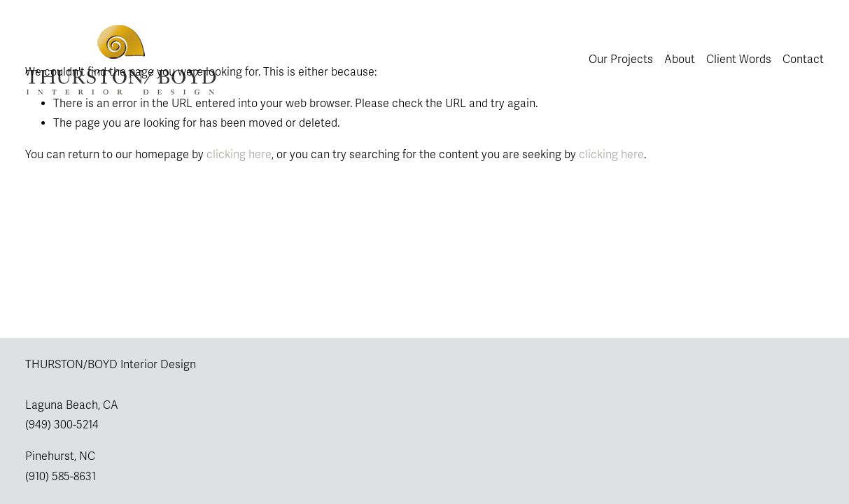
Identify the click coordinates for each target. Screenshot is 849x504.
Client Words (739, 59)
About (680, 59)
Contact (803, 59)
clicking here (239, 155)
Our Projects (621, 59)
